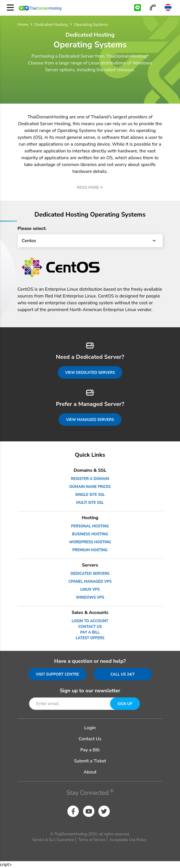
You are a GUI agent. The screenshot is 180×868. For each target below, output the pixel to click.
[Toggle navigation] (10, 8)
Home (23, 25)
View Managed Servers (90, 420)
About (90, 772)
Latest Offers (90, 638)
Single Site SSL (90, 495)
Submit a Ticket (90, 761)
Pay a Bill (90, 632)
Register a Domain (90, 479)
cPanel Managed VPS (90, 582)
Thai (168, 7)
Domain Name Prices (90, 487)
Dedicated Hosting (51, 25)
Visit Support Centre (58, 674)
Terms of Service (92, 840)
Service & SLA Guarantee (53, 840)
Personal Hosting (90, 526)
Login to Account (90, 621)
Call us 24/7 (122, 674)
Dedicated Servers (90, 574)
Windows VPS (90, 597)
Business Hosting (90, 534)
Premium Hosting (90, 550)
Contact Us (90, 627)
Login (90, 728)
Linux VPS (90, 590)
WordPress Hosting (90, 542)
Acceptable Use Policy (128, 840)
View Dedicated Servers (90, 373)
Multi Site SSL (90, 503)
